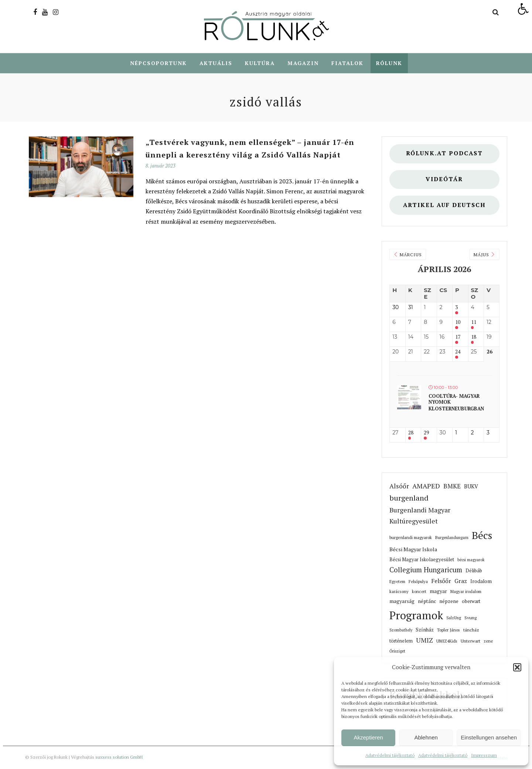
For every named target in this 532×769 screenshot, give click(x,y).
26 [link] (490, 352)
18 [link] (474, 337)
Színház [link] (425, 630)
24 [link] (458, 352)
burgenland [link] (409, 498)
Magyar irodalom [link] (466, 592)
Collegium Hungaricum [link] (426, 570)
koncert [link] (419, 592)
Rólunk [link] (389, 63)
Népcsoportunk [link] (158, 63)
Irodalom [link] (481, 582)
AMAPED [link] (426, 486)
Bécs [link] (482, 536)
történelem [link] (401, 641)
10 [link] (458, 323)
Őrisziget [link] (397, 651)
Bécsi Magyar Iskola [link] (413, 550)
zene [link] (488, 641)
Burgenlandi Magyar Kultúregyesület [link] (420, 516)
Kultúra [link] (260, 63)
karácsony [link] (399, 592)
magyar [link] (438, 592)
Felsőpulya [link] (418, 582)
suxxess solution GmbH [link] (119, 757)
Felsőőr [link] (441, 581)
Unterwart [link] (470, 641)
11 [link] (474, 323)
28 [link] (411, 433)
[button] (517, 667)
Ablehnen (426, 737)
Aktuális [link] (216, 63)
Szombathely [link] (401, 630)
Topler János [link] (449, 630)
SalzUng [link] (454, 618)
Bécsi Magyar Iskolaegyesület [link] (422, 560)
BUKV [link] (471, 487)
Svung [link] (470, 618)
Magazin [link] (303, 63)
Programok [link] (416, 616)
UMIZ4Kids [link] (447, 641)
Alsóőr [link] (399, 486)
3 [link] (456, 308)
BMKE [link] (452, 487)
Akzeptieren (368, 737)
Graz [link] (461, 581)
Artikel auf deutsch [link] (444, 205)
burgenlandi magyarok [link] (411, 538)
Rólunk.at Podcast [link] (444, 154)
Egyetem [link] (397, 582)
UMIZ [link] (424, 641)
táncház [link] (471, 630)
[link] (523, 9)
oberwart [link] (471, 602)
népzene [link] (449, 602)
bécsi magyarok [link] (471, 560)
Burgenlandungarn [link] (452, 538)
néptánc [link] (427, 602)
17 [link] (458, 337)
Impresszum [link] (484, 755)
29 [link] (426, 433)
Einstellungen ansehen (489, 737)
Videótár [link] (444, 179)
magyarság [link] (402, 602)
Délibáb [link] (474, 571)
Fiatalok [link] (347, 63)
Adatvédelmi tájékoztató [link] (390, 755)
